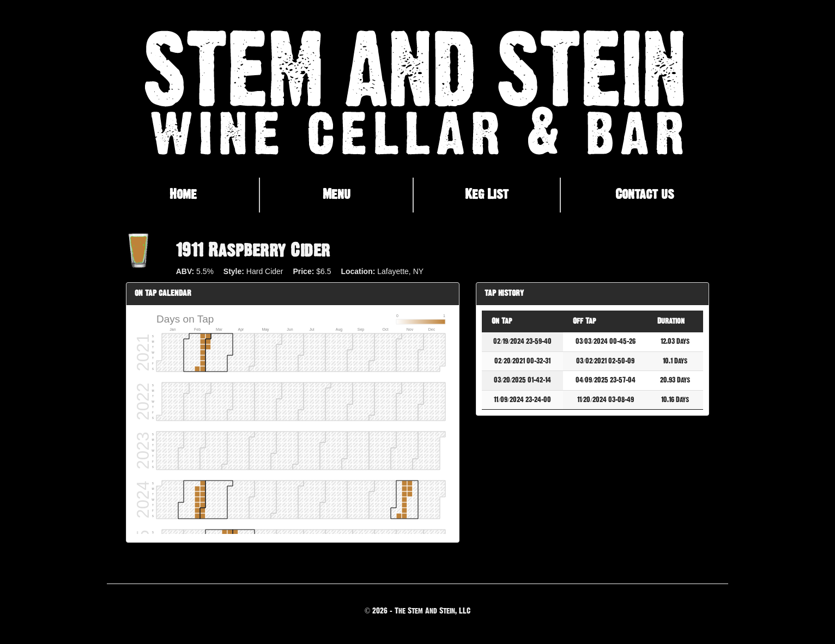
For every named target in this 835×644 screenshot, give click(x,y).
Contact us (645, 195)
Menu (337, 195)
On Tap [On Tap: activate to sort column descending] (502, 321)
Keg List (487, 195)
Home (183, 195)
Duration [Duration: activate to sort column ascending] (671, 321)
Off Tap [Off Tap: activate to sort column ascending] (584, 321)
